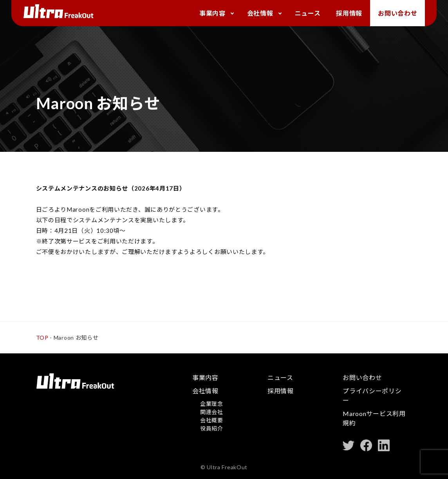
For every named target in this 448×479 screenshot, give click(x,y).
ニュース (308, 13)
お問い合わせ (397, 13)
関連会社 (212, 412)
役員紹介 (212, 428)
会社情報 (260, 13)
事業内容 (212, 13)
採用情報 (349, 13)
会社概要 (212, 420)
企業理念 (212, 404)
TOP (42, 338)
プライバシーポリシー (372, 395)
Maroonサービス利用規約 (374, 418)
